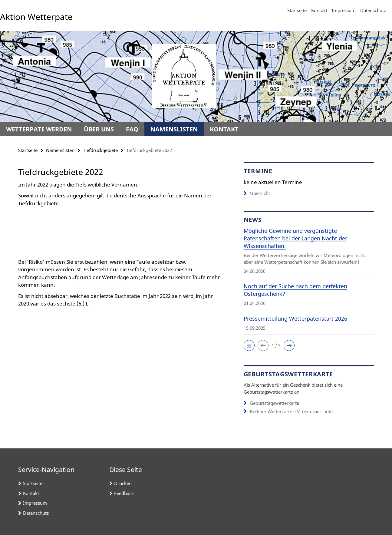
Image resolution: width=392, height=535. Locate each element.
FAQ (132, 129)
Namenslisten (174, 129)
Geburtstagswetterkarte (274, 403)
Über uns (99, 129)
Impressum (344, 10)
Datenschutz (373, 10)
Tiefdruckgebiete (100, 150)
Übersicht (257, 193)
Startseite (297, 10)
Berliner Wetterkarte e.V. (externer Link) (291, 411)
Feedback (124, 493)
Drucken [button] (123, 483)
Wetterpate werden (39, 129)
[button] (249, 345)
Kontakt (319, 10)
